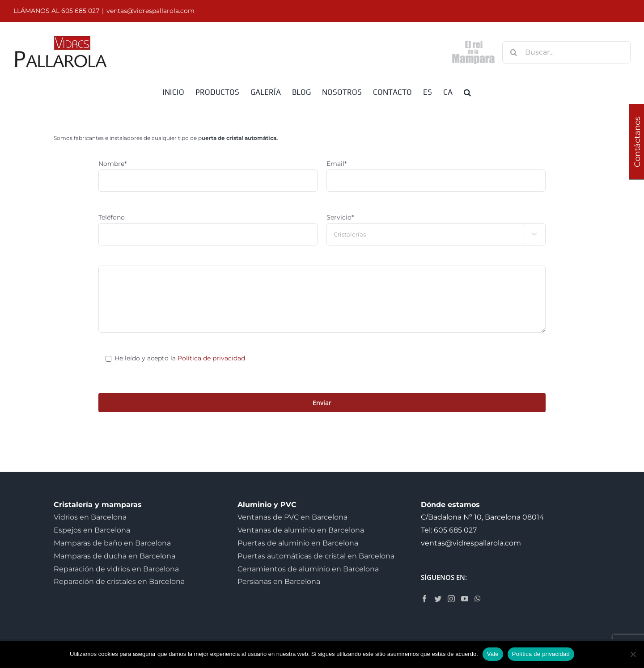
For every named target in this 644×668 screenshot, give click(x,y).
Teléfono (112, 217)
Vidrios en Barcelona (90, 517)
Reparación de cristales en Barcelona (119, 581)
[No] (633, 654)
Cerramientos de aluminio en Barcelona (308, 569)
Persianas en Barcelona (279, 581)
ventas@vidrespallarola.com (150, 11)
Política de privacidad (211, 358)
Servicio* (340, 217)
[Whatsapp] (478, 599)
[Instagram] (451, 599)
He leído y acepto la (180, 358)
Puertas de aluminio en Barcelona (298, 543)
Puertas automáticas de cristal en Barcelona (316, 556)
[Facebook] (424, 599)
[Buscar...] (566, 52)
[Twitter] (438, 599)
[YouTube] (465, 599)
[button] (467, 92)
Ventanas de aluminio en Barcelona (301, 530)
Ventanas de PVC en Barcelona (292, 517)
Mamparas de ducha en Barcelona (114, 556)
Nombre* (112, 164)
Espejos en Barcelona (92, 530)
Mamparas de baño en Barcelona (112, 543)
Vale (493, 654)
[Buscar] (513, 52)
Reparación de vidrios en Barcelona (116, 569)
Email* (337, 164)
